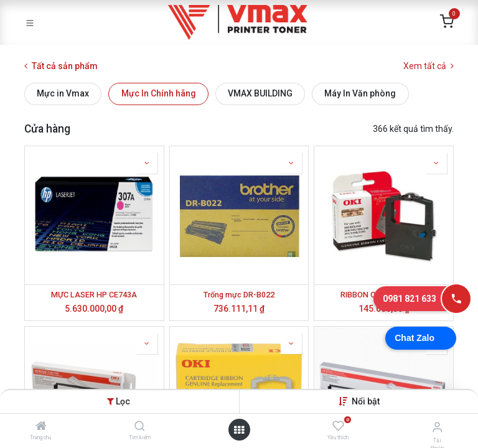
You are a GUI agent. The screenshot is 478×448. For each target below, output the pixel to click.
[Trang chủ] (41, 427)
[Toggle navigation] (30, 22)
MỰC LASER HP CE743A (94, 295)
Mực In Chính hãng (159, 93)
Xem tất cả (429, 66)
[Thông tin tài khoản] (437, 427)
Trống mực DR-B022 (239, 295)
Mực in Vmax (63, 93)
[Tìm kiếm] (140, 427)
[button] (366, 401)
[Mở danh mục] (239, 430)
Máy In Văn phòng (360, 93)
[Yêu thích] (338, 426)
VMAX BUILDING (260, 93)
